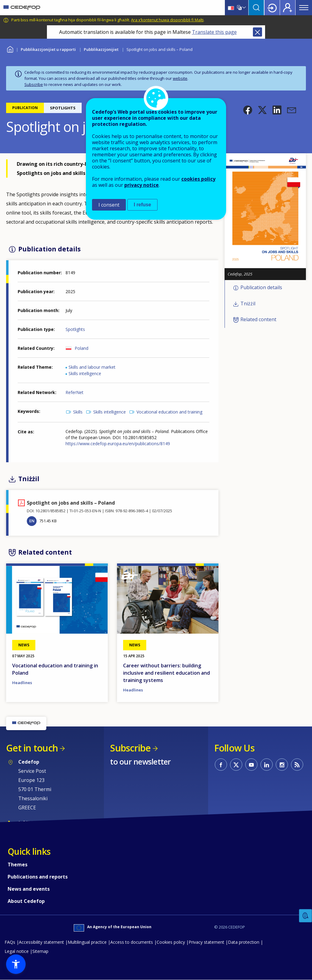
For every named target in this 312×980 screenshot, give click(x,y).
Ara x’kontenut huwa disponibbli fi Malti (167, 20)
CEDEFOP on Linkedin (267, 765)
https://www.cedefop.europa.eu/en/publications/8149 (118, 444)
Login (272, 8)
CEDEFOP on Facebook (221, 765)
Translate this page (214, 32)
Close (257, 32)
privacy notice (142, 185)
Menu (304, 8)
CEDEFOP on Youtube (251, 765)
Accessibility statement (41, 942)
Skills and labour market (92, 367)
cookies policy (198, 179)
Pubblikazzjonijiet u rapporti (48, 49)
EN (32, 521)
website (180, 78)
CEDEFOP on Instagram (282, 765)
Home (10, 49)
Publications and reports (38, 877)
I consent (109, 205)
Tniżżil (248, 304)
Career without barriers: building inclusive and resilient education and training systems (167, 673)
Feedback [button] (306, 916)
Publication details (261, 288)
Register (288, 8)
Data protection (244, 942)
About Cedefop (26, 901)
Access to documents (132, 942)
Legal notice (17, 951)
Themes (18, 865)
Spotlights (75, 329)
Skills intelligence (85, 373)
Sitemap (40, 951)
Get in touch (32, 748)
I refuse (142, 205)
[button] (248, 110)
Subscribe (34, 84)
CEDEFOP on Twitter (236, 765)
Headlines (22, 683)
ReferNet (74, 392)
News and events (29, 889)
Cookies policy (171, 942)
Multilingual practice (87, 942)
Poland (82, 348)
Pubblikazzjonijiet (101, 49)
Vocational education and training (169, 412)
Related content (258, 320)
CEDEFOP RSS (297, 765)
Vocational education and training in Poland (55, 669)
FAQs (10, 942)
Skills (78, 412)
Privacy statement (206, 942)
